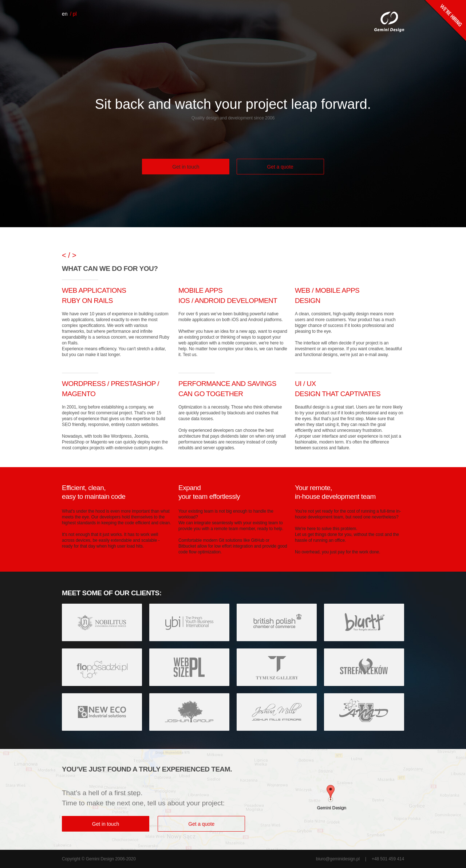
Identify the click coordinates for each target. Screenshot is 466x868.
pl (75, 14)
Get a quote (280, 167)
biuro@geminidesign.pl (338, 859)
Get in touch (186, 167)
